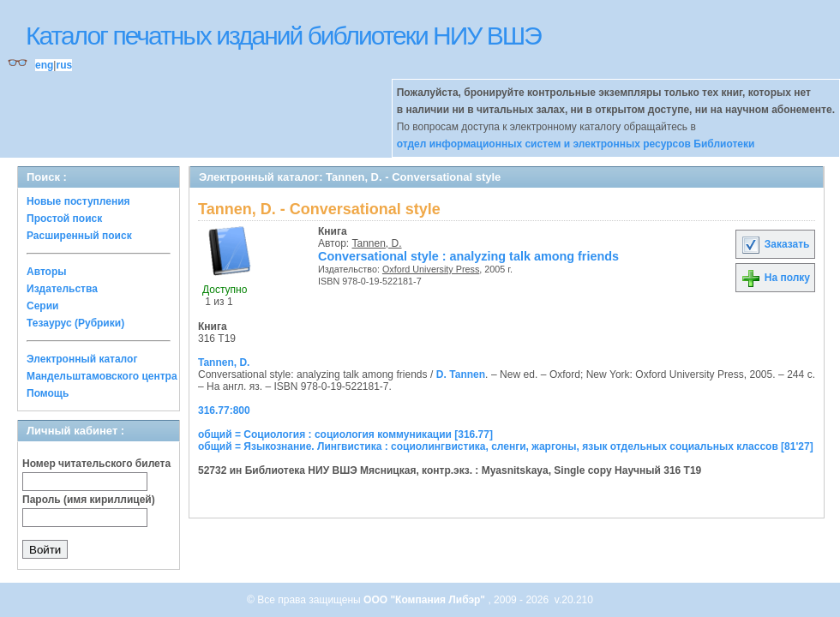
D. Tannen (461, 374)
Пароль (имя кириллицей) (89, 500)
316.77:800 (224, 410)
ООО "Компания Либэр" (426, 600)
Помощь (48, 393)
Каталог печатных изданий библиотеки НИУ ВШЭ (283, 36)
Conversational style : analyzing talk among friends (468, 256)
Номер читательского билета (96, 464)
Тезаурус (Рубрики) (75, 323)
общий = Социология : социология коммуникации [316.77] (345, 434)
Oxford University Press (431, 269)
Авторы (47, 272)
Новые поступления (78, 201)
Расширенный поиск (79, 236)
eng (44, 65)
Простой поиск (64, 219)
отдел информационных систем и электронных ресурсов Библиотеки (576, 144)
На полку (775, 278)
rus (64, 65)
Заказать (775, 244)
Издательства (62, 289)
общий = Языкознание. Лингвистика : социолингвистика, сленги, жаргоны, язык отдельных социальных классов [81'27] (506, 446)
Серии (42, 306)
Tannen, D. (377, 243)
